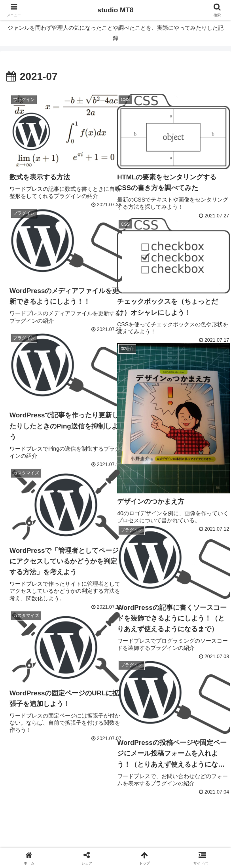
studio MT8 (116, 10)
